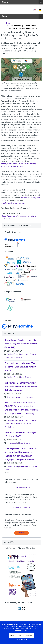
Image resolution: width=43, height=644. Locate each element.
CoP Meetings (14, 397)
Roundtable (12, 443)
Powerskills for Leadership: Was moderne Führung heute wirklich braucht (20, 367)
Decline (30, 635)
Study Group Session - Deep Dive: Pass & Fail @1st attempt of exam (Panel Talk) (21, 344)
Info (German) (21, 640)
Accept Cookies (17, 635)
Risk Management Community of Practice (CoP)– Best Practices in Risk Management (21, 387)
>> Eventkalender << (21, 487)
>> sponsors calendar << (21, 508)
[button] (21, 226)
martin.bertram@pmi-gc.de (14, 203)
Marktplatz (21, 533)
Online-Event (13, 354)
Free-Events (17, 358)
